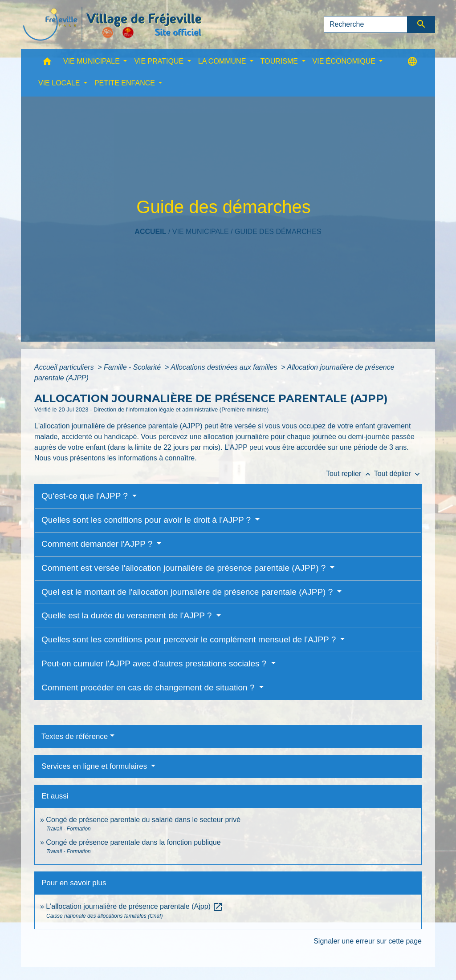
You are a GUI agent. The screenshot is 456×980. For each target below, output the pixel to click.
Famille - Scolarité (133, 367)
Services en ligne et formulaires (95, 766)
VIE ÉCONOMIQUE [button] (345, 61)
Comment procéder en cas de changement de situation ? (149, 688)
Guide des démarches (278, 232)
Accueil (150, 232)
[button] (47, 63)
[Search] (366, 24)
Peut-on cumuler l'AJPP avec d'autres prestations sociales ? (155, 663)
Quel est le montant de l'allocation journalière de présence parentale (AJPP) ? (188, 592)
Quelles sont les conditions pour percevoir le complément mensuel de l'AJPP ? (190, 639)
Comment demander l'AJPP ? (98, 544)
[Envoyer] (421, 24)
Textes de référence (75, 736)
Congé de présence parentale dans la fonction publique (133, 842)
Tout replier (350, 474)
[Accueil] (112, 24)
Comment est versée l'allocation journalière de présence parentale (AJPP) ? (185, 568)
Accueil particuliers (65, 367)
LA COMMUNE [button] (223, 61)
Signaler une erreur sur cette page (368, 941)
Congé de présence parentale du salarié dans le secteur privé (143, 820)
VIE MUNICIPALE (201, 232)
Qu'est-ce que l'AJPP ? (86, 496)
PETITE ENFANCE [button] (126, 83)
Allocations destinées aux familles (225, 367)
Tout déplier (398, 474)
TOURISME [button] (280, 61)
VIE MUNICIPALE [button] (92, 61)
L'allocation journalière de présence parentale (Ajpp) (134, 906)
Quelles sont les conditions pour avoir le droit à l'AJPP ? (147, 520)
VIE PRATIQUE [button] (160, 61)
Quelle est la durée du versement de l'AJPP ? (128, 615)
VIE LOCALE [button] (60, 83)
